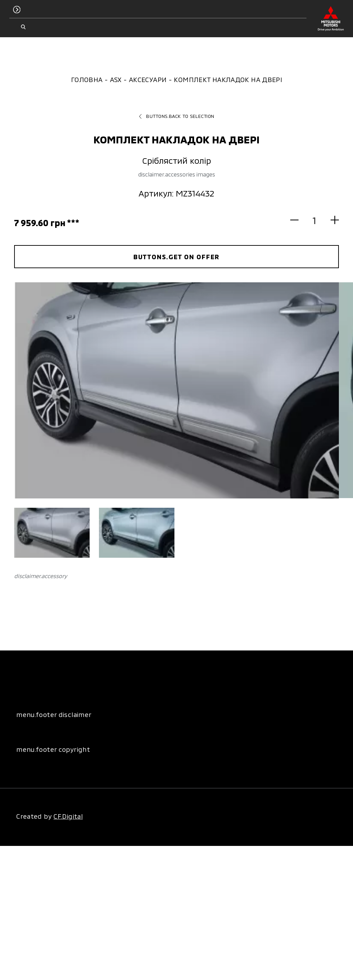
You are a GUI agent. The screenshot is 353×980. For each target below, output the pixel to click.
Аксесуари (148, 79)
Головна (87, 79)
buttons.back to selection (176, 116)
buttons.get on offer (177, 257)
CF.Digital (68, 816)
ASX (116, 79)
